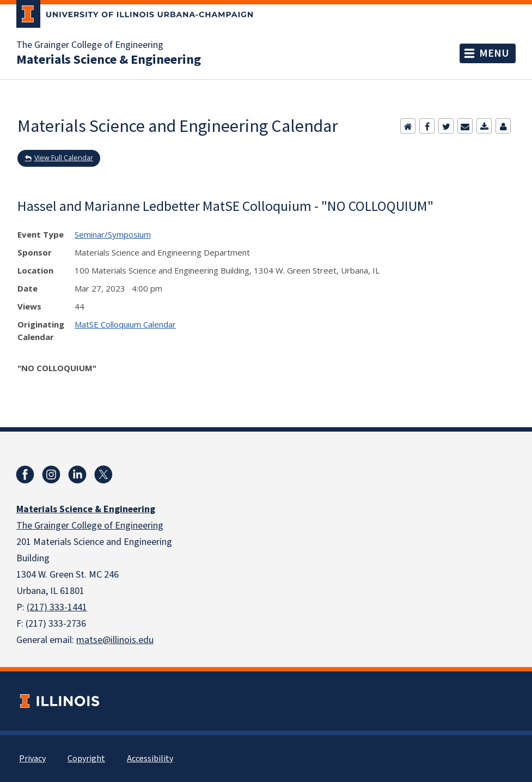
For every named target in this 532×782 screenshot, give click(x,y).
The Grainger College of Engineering (90, 45)
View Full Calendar (64, 158)
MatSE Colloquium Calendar (125, 324)
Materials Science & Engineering (109, 60)
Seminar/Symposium (113, 234)
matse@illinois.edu (115, 640)
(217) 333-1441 (57, 607)
